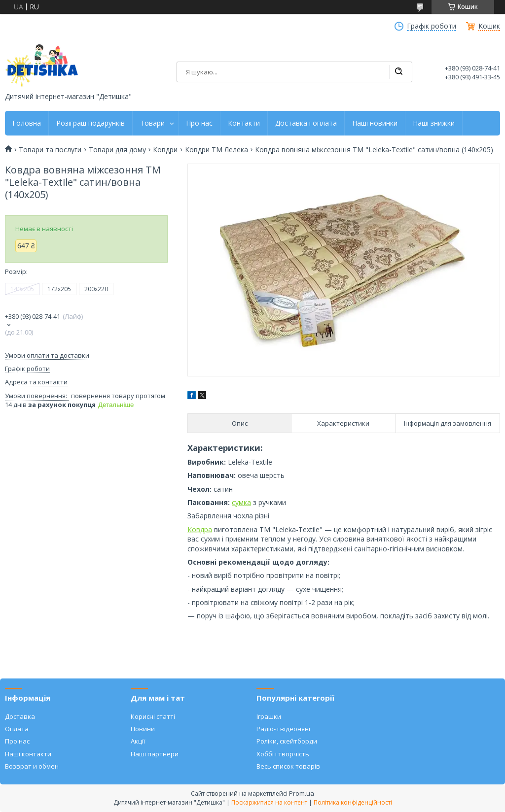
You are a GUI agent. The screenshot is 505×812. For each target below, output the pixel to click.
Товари (152, 123)
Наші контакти (28, 754)
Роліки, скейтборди (287, 741)
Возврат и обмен (32, 766)
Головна (27, 123)
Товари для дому (117, 150)
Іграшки (269, 716)
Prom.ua (302, 793)
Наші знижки (434, 123)
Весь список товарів (288, 766)
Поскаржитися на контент (269, 802)
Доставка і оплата (306, 123)
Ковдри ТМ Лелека (216, 150)
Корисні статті (153, 716)
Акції (138, 741)
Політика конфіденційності (353, 802)
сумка (241, 502)
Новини (143, 729)
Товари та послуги (50, 150)
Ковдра (200, 529)
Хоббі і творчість (283, 754)
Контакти (244, 123)
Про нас (199, 123)
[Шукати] (398, 72)
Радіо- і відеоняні (283, 729)
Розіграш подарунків (90, 123)
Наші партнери (155, 754)
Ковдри (165, 150)
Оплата (17, 729)
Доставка (20, 716)
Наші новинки (375, 123)
